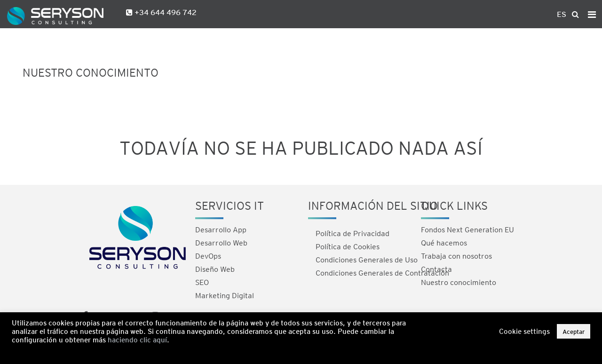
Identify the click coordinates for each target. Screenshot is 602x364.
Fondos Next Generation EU (467, 229)
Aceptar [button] (574, 331)
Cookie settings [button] (524, 332)
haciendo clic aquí (137, 340)
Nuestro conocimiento (459, 282)
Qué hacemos (444, 242)
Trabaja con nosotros (456, 256)
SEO (202, 282)
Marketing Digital (225, 295)
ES (562, 14)
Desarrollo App (221, 229)
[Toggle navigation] (592, 14)
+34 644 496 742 (165, 12)
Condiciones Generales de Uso (367, 259)
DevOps (208, 256)
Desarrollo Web (221, 242)
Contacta (436, 269)
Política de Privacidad (352, 233)
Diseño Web (215, 269)
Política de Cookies (348, 246)
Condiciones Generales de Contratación (382, 273)
